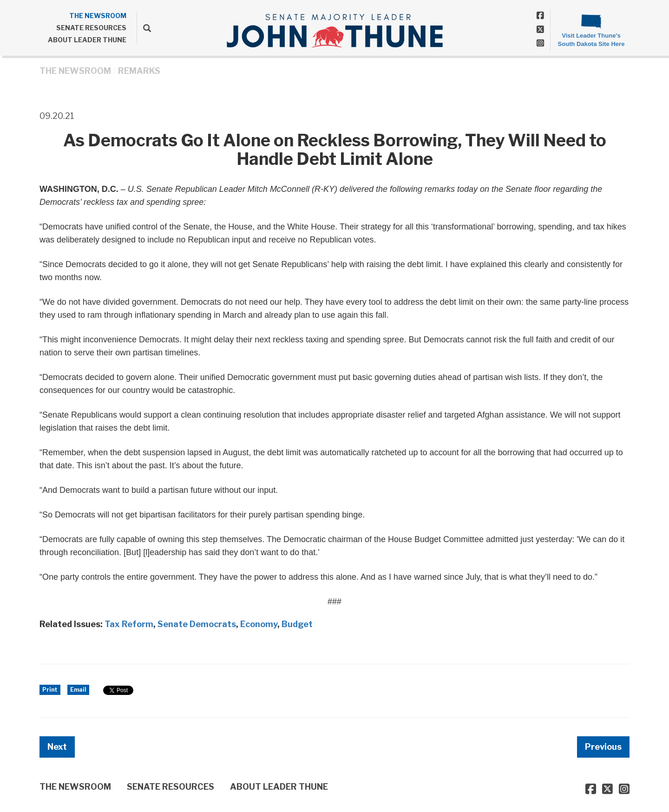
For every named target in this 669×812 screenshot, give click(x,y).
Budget (297, 624)
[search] (144, 28)
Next (57, 747)
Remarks (139, 71)
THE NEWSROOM (98, 16)
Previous (603, 747)
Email (78, 690)
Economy (259, 624)
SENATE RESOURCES (91, 28)
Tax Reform (129, 624)
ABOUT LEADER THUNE (87, 40)
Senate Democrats (197, 624)
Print (50, 690)
